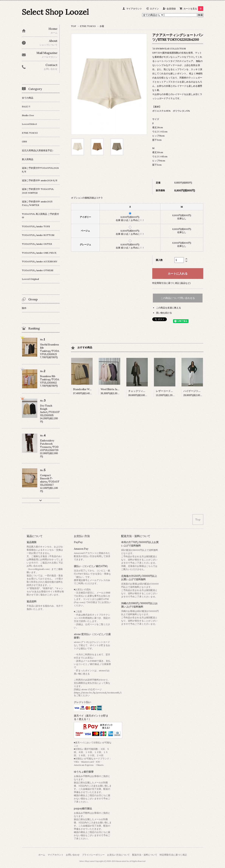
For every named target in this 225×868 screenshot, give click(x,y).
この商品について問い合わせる (178, 298)
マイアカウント (134, 9)
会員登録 (171, 9)
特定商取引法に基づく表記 (173, 855)
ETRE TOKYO (88, 26)
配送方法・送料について (145, 855)
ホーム (42, 855)
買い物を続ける (164, 313)
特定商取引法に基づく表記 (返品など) (171, 283)
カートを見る (193, 9)
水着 (102, 26)
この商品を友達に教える (169, 308)
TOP (74, 26)
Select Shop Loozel (55, 12)
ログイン (154, 9)
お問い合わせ (73, 855)
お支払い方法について (118, 855)
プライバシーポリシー (93, 855)
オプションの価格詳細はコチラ (87, 198)
